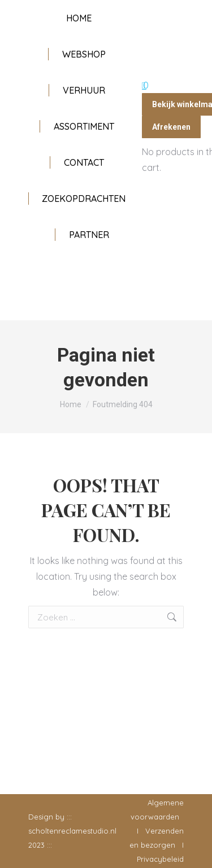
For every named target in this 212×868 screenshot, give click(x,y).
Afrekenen (171, 127)
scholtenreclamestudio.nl (72, 831)
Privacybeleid (160, 859)
